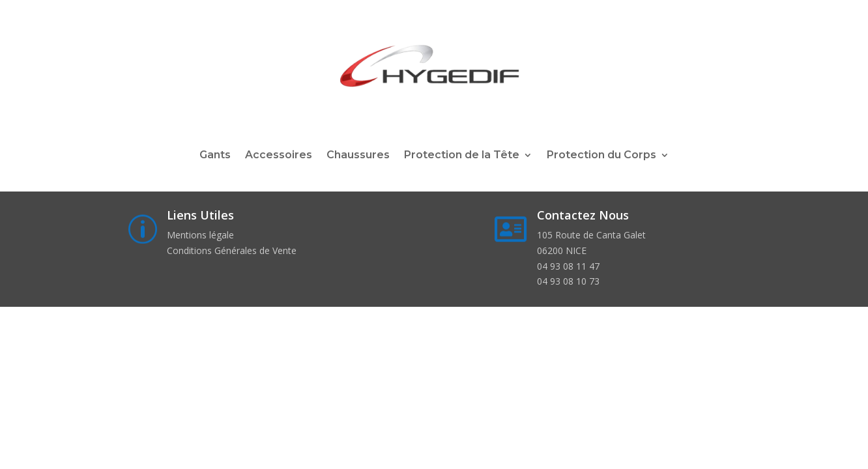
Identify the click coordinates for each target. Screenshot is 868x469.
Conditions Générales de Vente (232, 250)
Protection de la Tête (462, 156)
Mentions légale (200, 235)
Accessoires (279, 156)
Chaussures (358, 156)
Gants (215, 156)
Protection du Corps (601, 156)
